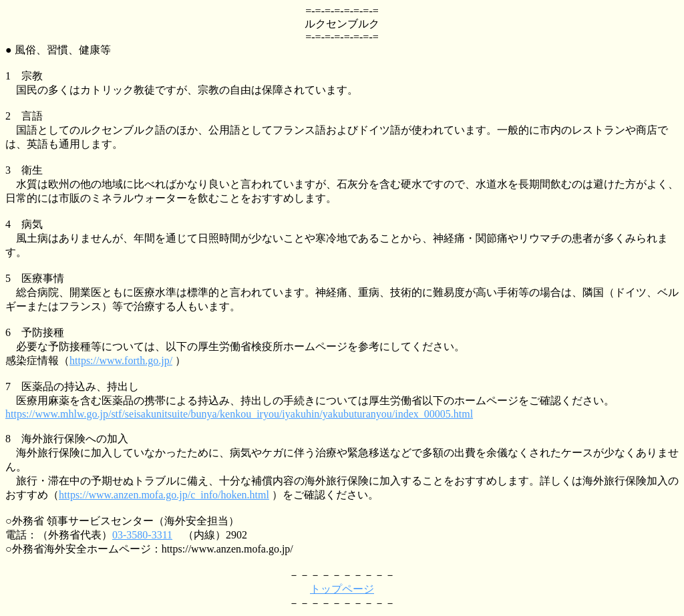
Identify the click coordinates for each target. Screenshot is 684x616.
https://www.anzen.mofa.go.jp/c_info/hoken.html (164, 495)
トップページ (342, 589)
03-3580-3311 (142, 535)
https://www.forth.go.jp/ (121, 360)
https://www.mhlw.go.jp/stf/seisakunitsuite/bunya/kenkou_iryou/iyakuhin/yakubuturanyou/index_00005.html (239, 414)
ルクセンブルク (342, 24)
